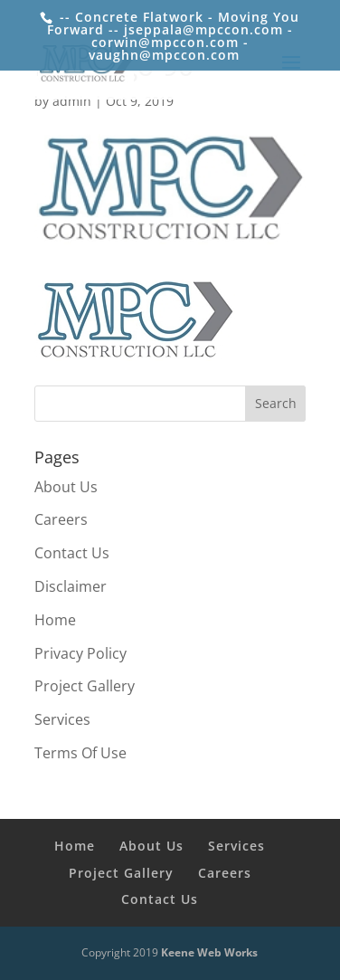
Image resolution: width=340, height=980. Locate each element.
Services (62, 719)
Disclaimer (71, 586)
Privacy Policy (80, 653)
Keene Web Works (209, 952)
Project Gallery (85, 686)
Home (55, 620)
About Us (66, 487)
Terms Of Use (80, 753)
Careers (61, 519)
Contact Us (72, 553)
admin (72, 101)
